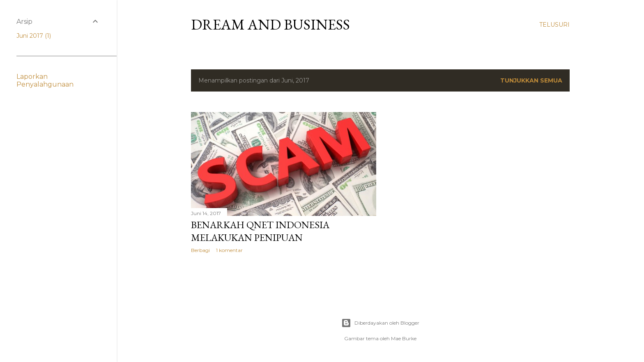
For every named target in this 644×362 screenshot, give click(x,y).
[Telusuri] (554, 25)
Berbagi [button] (200, 250)
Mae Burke (404, 338)
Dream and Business (270, 24)
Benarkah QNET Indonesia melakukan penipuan (260, 231)
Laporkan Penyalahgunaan (45, 80)
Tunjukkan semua (531, 80)
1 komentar (229, 250)
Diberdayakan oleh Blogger (380, 323)
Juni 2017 (34, 36)
